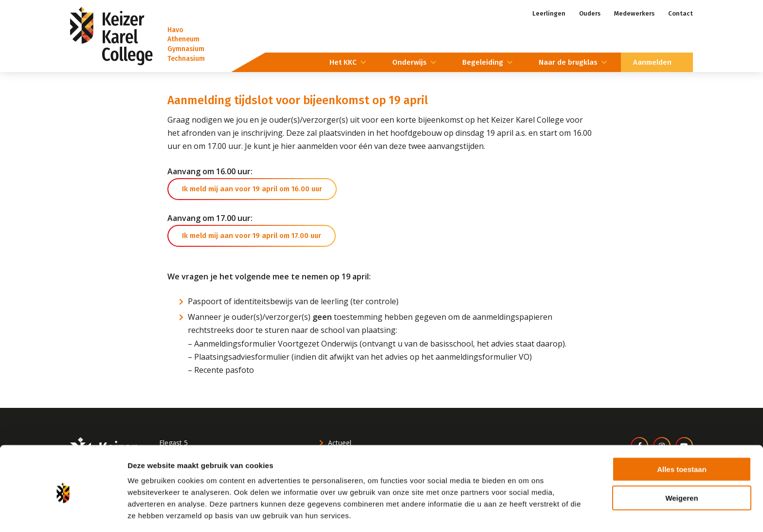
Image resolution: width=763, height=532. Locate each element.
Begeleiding (483, 62)
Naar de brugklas (568, 62)
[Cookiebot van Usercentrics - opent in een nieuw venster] (63, 513)
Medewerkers (634, 13)
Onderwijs (409, 62)
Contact (681, 13)
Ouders (590, 13)
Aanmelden (652, 62)
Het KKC (343, 62)
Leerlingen (549, 13)
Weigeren (681, 464)
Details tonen (526, 513)
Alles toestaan (682, 435)
